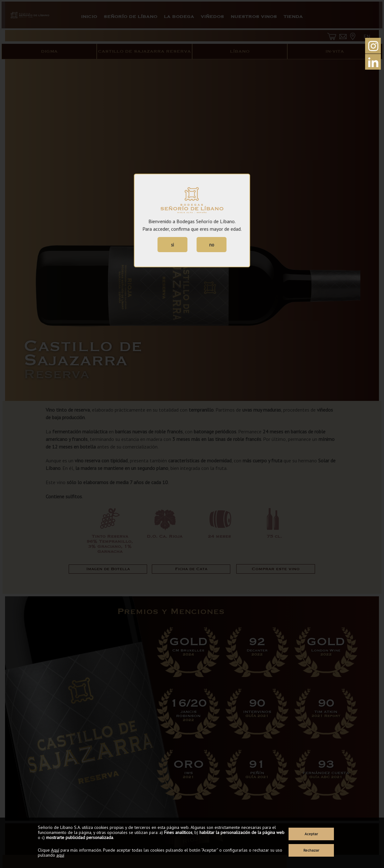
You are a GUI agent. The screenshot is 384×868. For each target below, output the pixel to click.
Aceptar (311, 834)
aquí (60, 855)
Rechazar (311, 850)
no (212, 245)
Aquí (55, 850)
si (172, 245)
